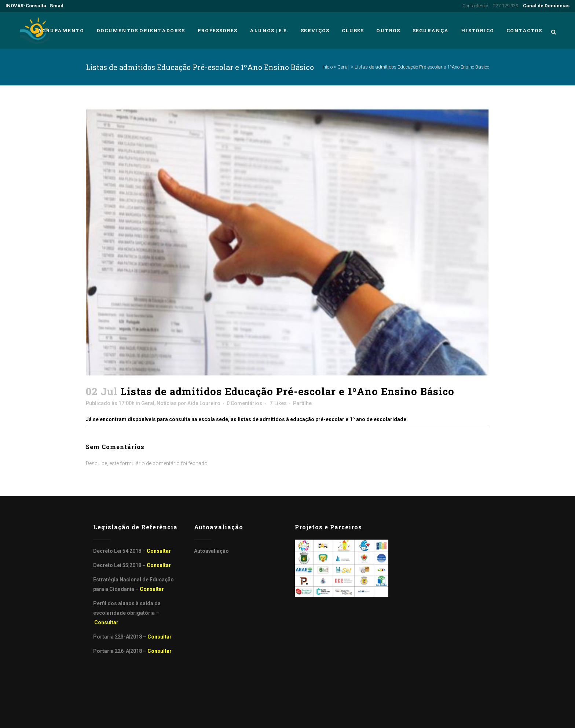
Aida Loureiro (204, 403)
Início (327, 67)
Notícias (167, 403)
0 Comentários (244, 403)
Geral (343, 67)
